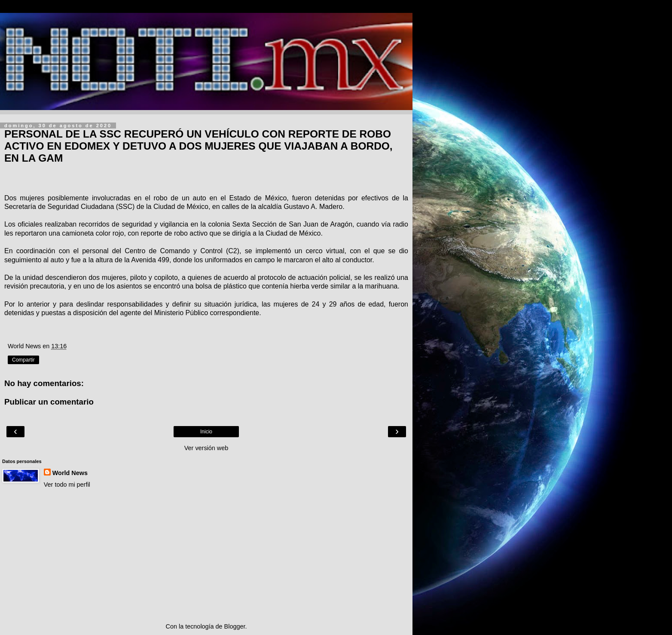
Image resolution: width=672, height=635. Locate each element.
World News (70, 473)
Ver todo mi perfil (67, 485)
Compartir (23, 360)
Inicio (206, 432)
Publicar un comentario (49, 402)
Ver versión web (206, 448)
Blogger (235, 626)
